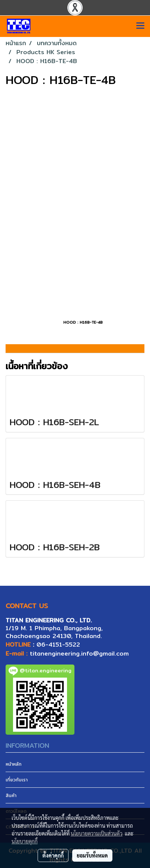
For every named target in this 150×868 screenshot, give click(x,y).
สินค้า (11, 795)
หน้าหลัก (14, 764)
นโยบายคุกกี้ (25, 841)
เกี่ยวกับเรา (17, 780)
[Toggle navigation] (140, 26)
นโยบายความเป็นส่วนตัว (97, 833)
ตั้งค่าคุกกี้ (53, 855)
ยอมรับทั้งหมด (92, 855)
